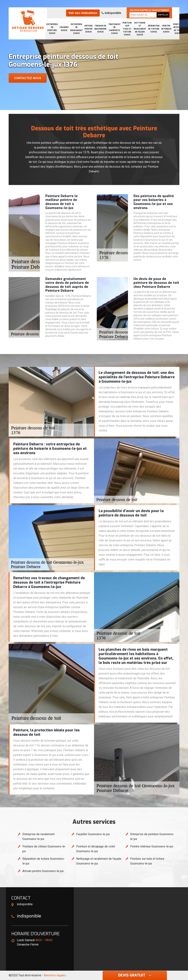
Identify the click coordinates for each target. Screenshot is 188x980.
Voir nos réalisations (83, 13)
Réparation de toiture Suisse (154, 29)
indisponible (111, 13)
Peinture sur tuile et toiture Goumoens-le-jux (147, 861)
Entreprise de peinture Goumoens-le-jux (152, 837)
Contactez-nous (28, 78)
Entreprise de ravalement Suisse (76, 29)
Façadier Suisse (64, 29)
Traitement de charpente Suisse (114, 29)
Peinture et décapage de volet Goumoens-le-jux (96, 849)
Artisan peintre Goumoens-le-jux (43, 871)
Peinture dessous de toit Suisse (178, 29)
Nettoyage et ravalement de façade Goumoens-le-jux (99, 861)
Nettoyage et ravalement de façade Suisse (140, 29)
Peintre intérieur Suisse (166, 29)
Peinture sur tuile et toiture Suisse (127, 29)
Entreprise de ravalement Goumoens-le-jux (38, 837)
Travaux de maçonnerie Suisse (100, 29)
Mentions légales (55, 975)
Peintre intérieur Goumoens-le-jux (152, 846)
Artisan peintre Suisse (88, 29)
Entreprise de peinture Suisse (52, 29)
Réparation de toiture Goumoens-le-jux (44, 861)
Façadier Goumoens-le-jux (93, 834)
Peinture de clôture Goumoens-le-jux (44, 849)
